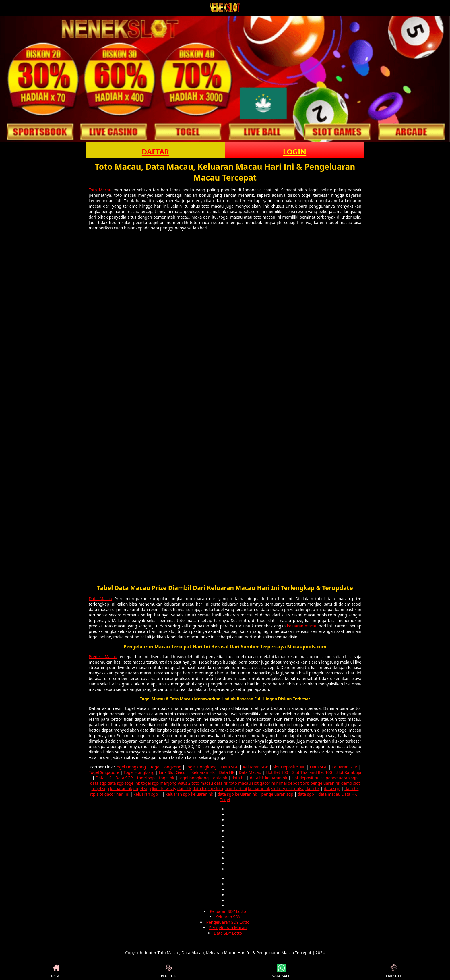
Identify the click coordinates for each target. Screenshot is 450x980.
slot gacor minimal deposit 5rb (281, 783)
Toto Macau (100, 190)
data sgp (98, 783)
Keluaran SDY (228, 917)
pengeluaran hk (325, 783)
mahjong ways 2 (175, 783)
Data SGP (230, 767)
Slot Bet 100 (277, 772)
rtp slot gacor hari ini (227, 789)
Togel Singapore (104, 772)
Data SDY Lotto (228, 933)
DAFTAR (155, 152)
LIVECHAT (394, 971)
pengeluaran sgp (342, 778)
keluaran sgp (146, 794)
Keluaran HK (203, 772)
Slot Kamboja (349, 772)
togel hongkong (194, 778)
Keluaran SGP (256, 767)
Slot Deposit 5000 (289, 767)
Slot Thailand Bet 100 (312, 772)
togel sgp (146, 778)
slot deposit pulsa (308, 778)
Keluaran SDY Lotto (228, 911)
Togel (225, 800)
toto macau (202, 783)
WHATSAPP (281, 971)
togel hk (167, 778)
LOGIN (295, 152)
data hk (220, 778)
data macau (329, 794)
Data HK (227, 772)
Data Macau (100, 599)
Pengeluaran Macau (228, 928)
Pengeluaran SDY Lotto (228, 922)
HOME (56, 971)
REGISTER (169, 971)
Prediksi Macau (103, 657)
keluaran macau (302, 626)
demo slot (351, 783)
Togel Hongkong (130, 767)
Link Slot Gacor (173, 772)
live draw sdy (164, 789)
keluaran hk (276, 778)
